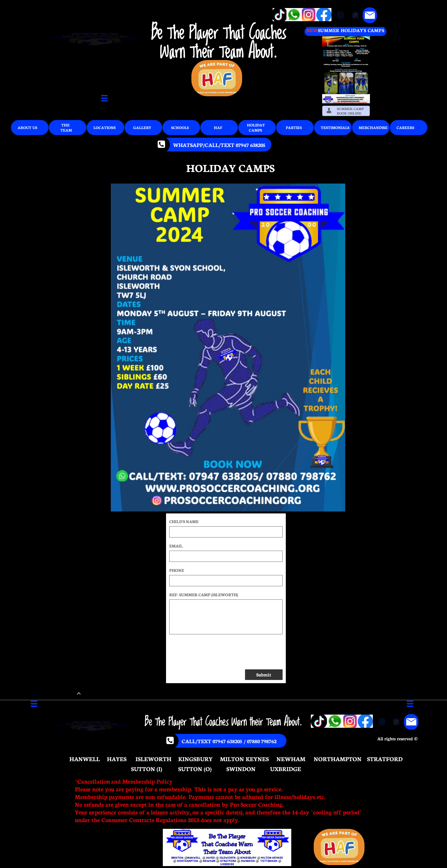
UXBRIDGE (286, 769)
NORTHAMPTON (338, 759)
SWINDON (241, 769)
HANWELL (85, 759)
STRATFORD (385, 759)
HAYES (117, 759)
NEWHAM (291, 759)
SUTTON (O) (195, 769)
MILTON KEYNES (244, 759)
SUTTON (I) (147, 769)
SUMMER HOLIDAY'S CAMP (350, 30)
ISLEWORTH (153, 759)
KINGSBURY (195, 759)
